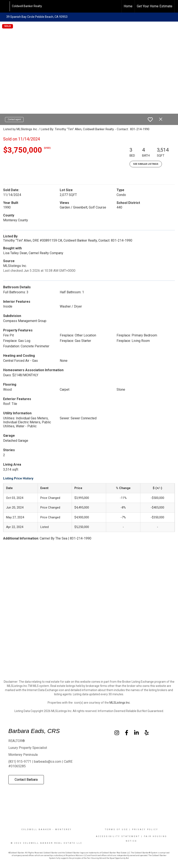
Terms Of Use (116, 829)
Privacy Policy (145, 829)
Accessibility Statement (118, 836)
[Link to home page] (5, 6)
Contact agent (14, 119)
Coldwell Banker (36, 829)
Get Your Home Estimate (155, 6)
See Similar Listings (146, 164)
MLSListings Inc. (120, 703)
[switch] (150, 120)
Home (128, 6)
